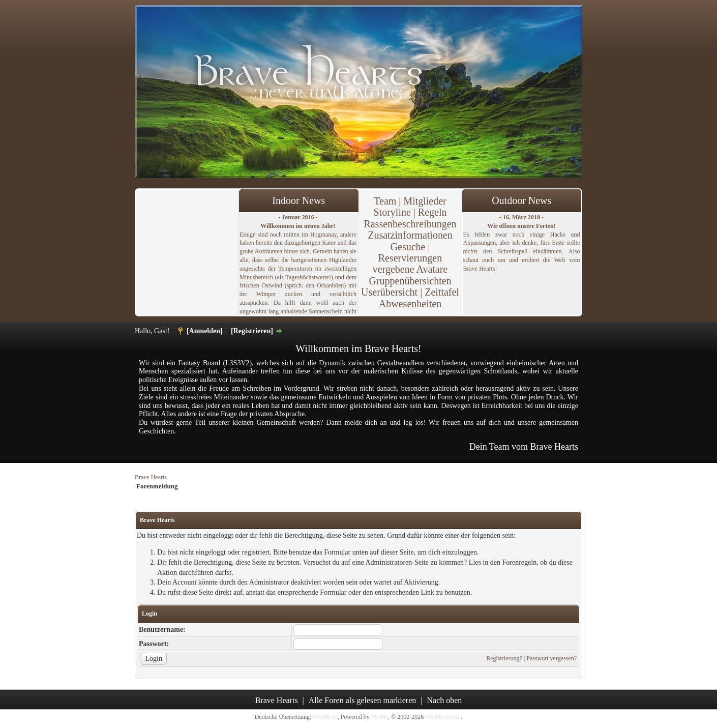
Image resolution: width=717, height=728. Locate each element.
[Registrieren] (252, 331)
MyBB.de (325, 717)
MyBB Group (443, 717)
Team (385, 201)
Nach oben (445, 700)
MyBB (380, 717)
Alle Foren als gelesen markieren (362, 700)
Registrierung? (504, 658)
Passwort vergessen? (551, 658)
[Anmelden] (205, 331)
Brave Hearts (151, 477)
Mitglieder (425, 201)
